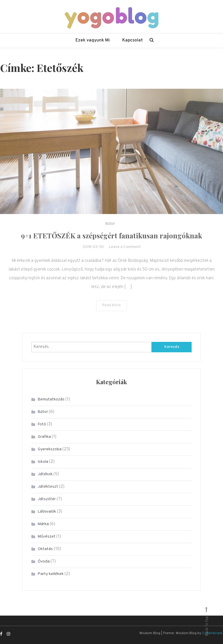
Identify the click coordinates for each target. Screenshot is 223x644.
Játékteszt (48, 487)
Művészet (47, 537)
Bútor (110, 230)
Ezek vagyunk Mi (93, 40)
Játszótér (47, 499)
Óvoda (44, 562)
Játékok (45, 474)
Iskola (43, 462)
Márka (43, 524)
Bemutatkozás (51, 399)
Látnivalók (47, 512)
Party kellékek (51, 574)
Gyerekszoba (50, 449)
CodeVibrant (212, 633)
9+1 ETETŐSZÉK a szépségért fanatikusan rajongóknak (111, 242)
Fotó (42, 424)
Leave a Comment (125, 253)
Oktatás (45, 549)
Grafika (44, 437)
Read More (111, 311)
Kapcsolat (133, 40)
